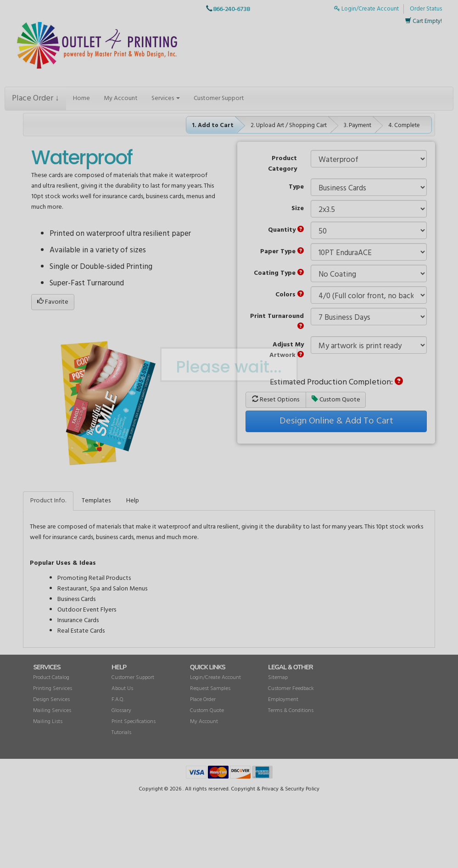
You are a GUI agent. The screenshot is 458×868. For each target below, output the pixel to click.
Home (81, 98)
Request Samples (210, 689)
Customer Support (219, 98)
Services (166, 98)
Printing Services (53, 689)
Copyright (243, 789)
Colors (290, 295)
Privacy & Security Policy (290, 789)
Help (133, 501)
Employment (283, 700)
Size (298, 209)
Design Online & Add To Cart (336, 421)
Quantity (286, 230)
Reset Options (276, 400)
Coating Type (279, 273)
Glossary (121, 711)
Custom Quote (336, 400)
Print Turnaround (277, 320)
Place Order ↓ (36, 98)
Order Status (426, 9)
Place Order (203, 700)
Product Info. (48, 501)
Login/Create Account (366, 9)
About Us (122, 689)
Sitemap (278, 678)
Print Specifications (134, 722)
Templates (96, 501)
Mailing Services (52, 711)
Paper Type (282, 252)
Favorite (53, 302)
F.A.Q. (118, 700)
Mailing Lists (48, 722)
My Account (121, 98)
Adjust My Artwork (287, 350)
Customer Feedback (291, 689)
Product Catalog (51, 678)
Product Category (282, 164)
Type (296, 187)
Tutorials (121, 733)
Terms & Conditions (291, 711)
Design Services (51, 700)
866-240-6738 (231, 9)
